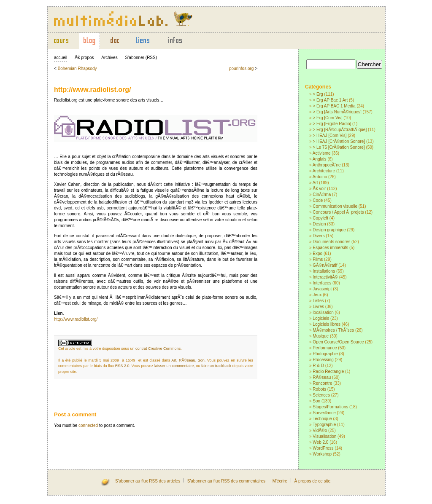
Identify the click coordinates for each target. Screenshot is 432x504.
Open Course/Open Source (338, 342)
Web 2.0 (320, 442)
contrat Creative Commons (158, 349)
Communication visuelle (335, 206)
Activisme (322, 153)
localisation (323, 312)
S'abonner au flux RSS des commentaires (226, 481)
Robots (319, 389)
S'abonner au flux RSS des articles (148, 481)
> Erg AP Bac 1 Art (330, 100)
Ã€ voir (319, 189)
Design (319, 224)
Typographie (324, 425)
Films (318, 259)
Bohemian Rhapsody (77, 68)
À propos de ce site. (313, 481)
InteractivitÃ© (325, 277)
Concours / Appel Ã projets (338, 212)
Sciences (321, 395)
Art (315, 183)
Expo (317, 253)
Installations (324, 271)
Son (316, 401)
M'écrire (280, 481)
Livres (318, 307)
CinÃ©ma (322, 194)
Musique (321, 336)
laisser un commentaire (174, 366)
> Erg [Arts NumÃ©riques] (337, 112)
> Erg (318, 94)
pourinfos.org (241, 68)
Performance (325, 348)
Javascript (322, 289)
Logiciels (321, 318)
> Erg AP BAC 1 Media (334, 106)
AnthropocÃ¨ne (327, 165)
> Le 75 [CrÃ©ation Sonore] (339, 147)
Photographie (325, 354)
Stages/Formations (330, 407)
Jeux (317, 295)
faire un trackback (216, 366)
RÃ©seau (322, 377)
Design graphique (329, 230)
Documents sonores (331, 242)
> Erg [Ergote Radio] (332, 124)
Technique (322, 419)
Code (318, 200)
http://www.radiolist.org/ (93, 90)
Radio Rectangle (328, 371)
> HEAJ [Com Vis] (329, 135)
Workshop (322, 454)
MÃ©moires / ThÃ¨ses (333, 330)
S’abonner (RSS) (141, 58)
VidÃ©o (320, 430)
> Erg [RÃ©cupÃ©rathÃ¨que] (340, 130)
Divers (319, 236)
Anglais (320, 159)
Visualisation (324, 436)
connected (88, 425)
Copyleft (320, 218)
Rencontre (322, 383)
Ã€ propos (84, 58)
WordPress (323, 448)
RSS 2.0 (122, 366)
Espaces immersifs (330, 248)
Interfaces (322, 283)
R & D (318, 366)
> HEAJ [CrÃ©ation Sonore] (339, 141)
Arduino (320, 177)
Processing (323, 360)
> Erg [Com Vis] (327, 118)
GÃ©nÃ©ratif (325, 265)
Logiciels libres (327, 324)
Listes (318, 301)
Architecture (324, 171)
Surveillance (324, 413)
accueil (61, 58)
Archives (109, 58)
